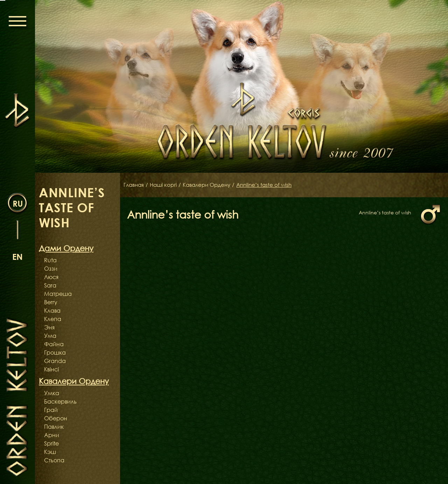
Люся (51, 277)
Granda (55, 361)
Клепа (53, 319)
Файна (54, 344)
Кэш (50, 452)
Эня (49, 327)
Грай (51, 410)
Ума (50, 336)
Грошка (55, 353)
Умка (52, 393)
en (17, 256)
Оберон (56, 418)
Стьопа (54, 460)
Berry (51, 302)
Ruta (50, 260)
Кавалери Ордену (211, 185)
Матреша (58, 294)
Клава (52, 311)
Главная (134, 185)
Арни (52, 435)
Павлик (54, 427)
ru (18, 203)
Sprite (51, 443)
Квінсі (51, 369)
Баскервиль (60, 401)
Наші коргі (166, 185)
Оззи (51, 269)
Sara (50, 285)
